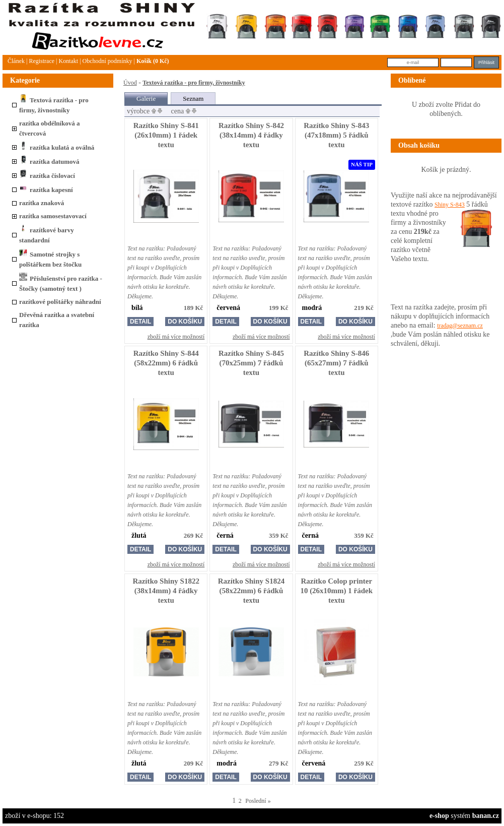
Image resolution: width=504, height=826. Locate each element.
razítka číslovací (47, 176)
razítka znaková (42, 203)
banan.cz (486, 816)
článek (16, 61)
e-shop (439, 816)
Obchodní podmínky (107, 61)
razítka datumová (49, 162)
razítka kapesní (46, 190)
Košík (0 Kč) (153, 61)
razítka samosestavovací (53, 216)
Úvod (130, 83)
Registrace (42, 61)
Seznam (193, 99)
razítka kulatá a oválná (57, 147)
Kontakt (68, 61)
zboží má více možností (176, 337)
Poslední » (258, 801)
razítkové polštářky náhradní (60, 302)
